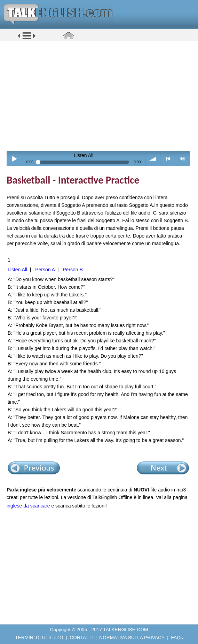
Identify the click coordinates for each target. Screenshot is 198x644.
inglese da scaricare (28, 506)
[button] (27, 39)
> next (183, 159)
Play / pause (14, 159)
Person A (45, 270)
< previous (168, 159)
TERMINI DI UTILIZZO (39, 638)
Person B (73, 270)
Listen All (17, 270)
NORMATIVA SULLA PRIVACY (132, 638)
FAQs (177, 638)
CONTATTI (81, 638)
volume (153, 159)
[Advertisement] (101, 96)
